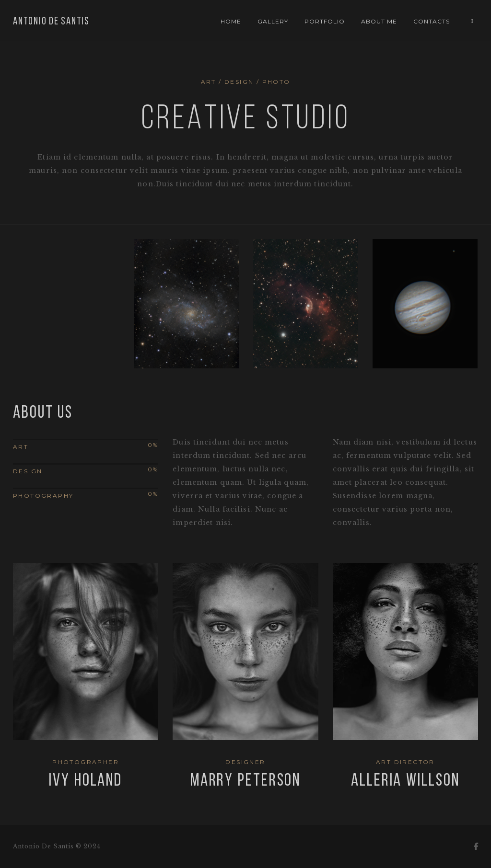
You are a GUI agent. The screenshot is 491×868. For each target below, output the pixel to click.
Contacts (432, 21)
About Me (379, 21)
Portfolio (325, 21)
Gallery (273, 21)
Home (231, 21)
